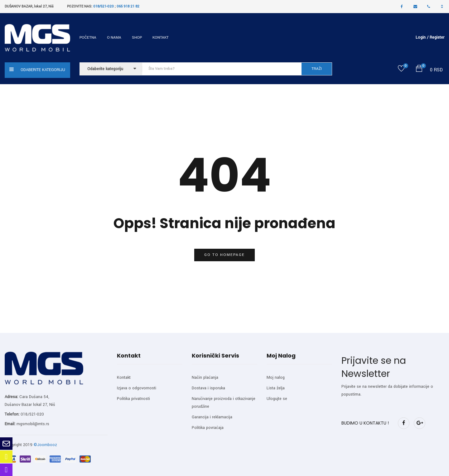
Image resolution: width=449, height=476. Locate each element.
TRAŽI (317, 69)
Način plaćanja (205, 377)
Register (437, 37)
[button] (419, 70)
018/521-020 (104, 6)
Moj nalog (276, 377)
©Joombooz (45, 445)
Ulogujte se (277, 399)
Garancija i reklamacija (212, 417)
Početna (88, 38)
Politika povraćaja (208, 428)
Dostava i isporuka (208, 388)
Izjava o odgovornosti (137, 388)
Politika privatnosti (133, 399)
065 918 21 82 (128, 6)
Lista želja (276, 388)
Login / (422, 37)
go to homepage (224, 255)
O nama (114, 38)
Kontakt (161, 38)
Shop (137, 38)
